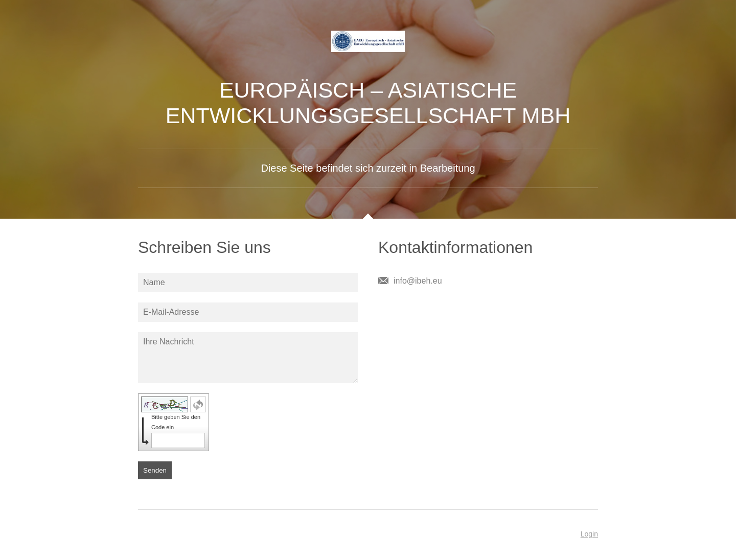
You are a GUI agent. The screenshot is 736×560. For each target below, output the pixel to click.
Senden (155, 470)
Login (589, 534)
